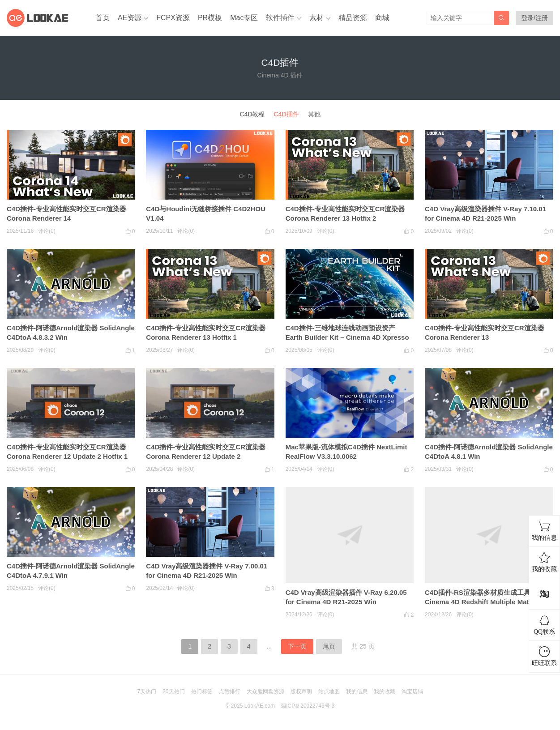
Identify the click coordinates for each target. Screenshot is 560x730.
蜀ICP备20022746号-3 (308, 706)
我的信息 (357, 692)
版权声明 (301, 692)
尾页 (329, 646)
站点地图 (329, 692)
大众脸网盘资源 (265, 692)
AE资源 (130, 18)
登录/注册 (534, 18)
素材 (316, 18)
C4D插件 (286, 114)
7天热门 (147, 692)
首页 (103, 18)
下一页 (297, 646)
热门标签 (202, 692)
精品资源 (353, 18)
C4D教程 (252, 114)
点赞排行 (230, 692)
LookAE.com (260, 706)
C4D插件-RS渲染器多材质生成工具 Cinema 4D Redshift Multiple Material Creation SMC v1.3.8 (484, 602)
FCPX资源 (173, 18)
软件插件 (280, 18)
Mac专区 (244, 18)
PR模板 (210, 18)
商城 (382, 18)
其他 (314, 114)
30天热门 (173, 692)
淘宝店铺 (412, 692)
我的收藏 (385, 692)
